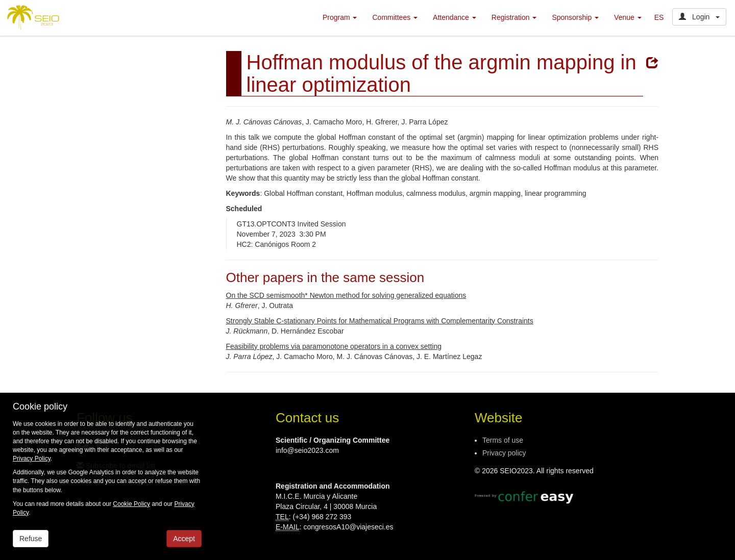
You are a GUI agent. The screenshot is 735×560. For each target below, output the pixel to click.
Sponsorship (575, 17)
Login (699, 17)
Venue (628, 17)
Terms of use (503, 440)
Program (340, 17)
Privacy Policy (32, 459)
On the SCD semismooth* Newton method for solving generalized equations (346, 295)
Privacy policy (504, 453)
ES (659, 17)
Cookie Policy (131, 504)
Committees (395, 17)
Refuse (31, 539)
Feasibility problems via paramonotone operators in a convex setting (334, 346)
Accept (184, 539)
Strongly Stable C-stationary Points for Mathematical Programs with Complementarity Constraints (380, 321)
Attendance (455, 17)
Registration (514, 17)
